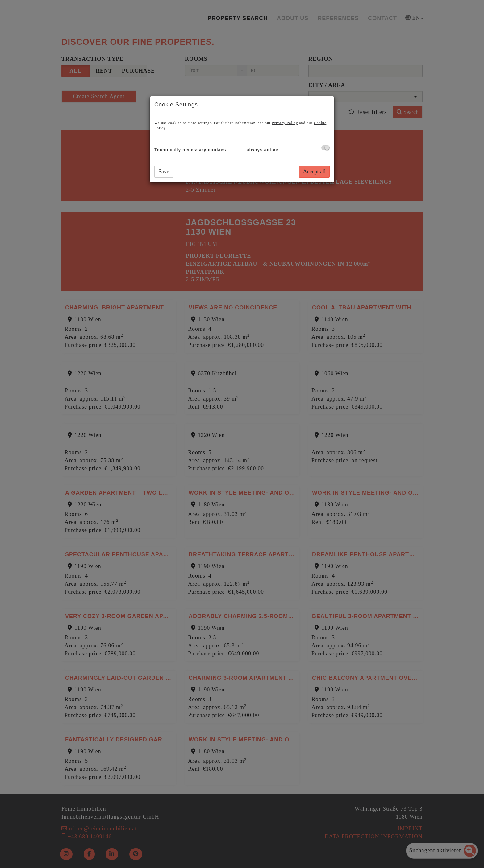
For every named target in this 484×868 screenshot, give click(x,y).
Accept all (314, 172)
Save (164, 172)
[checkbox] (325, 148)
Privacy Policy (285, 123)
